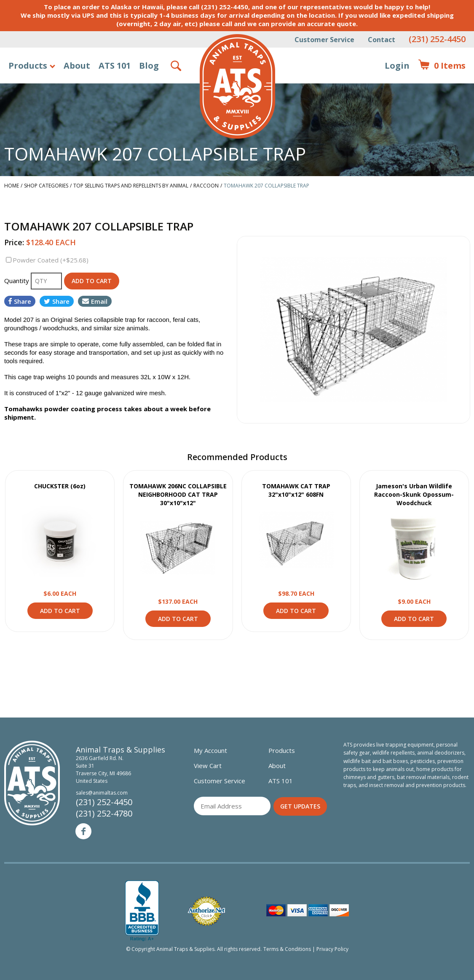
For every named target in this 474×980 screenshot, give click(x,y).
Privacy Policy (332, 949)
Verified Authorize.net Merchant (206, 911)
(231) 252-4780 (104, 813)
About (77, 66)
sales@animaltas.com (102, 793)
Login (397, 66)
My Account (210, 750)
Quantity (17, 281)
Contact (382, 40)
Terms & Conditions (287, 949)
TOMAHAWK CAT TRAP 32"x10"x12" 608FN (296, 490)
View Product (60, 540)
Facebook (83, 831)
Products (28, 66)
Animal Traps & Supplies (237, 86)
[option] (354, 329)
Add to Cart (60, 611)
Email (95, 301)
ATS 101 (115, 66)
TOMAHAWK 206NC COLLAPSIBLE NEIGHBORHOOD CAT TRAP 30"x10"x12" (178, 494)
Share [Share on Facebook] (20, 301)
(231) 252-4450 (437, 39)
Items (442, 66)
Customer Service (324, 40)
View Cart (208, 766)
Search (177, 66)
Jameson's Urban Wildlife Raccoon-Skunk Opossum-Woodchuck (414, 494)
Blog (149, 66)
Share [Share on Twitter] (57, 301)
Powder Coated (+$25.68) (51, 260)
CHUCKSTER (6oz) (60, 486)
